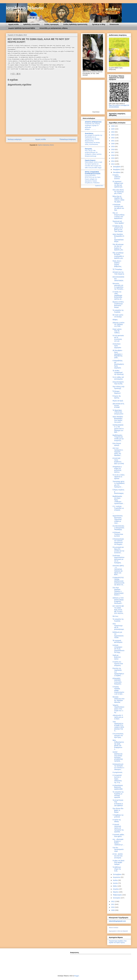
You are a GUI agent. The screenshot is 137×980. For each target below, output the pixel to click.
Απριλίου (116, 889)
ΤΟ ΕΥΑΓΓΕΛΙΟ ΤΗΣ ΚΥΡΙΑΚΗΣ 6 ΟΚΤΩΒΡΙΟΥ (118, 803)
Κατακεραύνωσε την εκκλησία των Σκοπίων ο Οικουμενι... (118, 767)
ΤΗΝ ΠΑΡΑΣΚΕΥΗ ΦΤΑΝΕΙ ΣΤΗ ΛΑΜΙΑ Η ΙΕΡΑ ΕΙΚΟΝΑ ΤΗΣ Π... (118, 726)
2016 (113, 155)
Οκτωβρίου (117, 172)
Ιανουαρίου (117, 898)
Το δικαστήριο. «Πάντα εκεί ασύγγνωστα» (118, 412)
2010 (113, 907)
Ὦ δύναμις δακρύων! (117, 392)
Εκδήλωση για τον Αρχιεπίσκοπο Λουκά (118, 635)
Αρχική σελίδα (13, 24)
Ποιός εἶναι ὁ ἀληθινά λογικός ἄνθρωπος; (117, 264)
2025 (113, 129)
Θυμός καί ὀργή (118, 401)
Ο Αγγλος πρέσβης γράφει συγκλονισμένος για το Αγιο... (118, 690)
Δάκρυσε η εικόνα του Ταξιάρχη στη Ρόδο (118, 324)
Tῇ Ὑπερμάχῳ (117, 269)
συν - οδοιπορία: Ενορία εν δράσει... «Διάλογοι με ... (118, 842)
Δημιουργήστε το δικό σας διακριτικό (118, 931)
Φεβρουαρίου (118, 895)
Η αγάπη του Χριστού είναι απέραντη (118, 664)
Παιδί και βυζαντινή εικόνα (117, 657)
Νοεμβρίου (117, 169)
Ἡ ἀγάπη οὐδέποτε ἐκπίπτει (117, 177)
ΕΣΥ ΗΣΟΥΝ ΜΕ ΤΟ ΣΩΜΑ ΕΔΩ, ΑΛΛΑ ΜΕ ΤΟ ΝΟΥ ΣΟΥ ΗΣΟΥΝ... (118, 610)
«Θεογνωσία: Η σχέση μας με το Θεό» (118, 717)
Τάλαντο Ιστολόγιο (114, 928)
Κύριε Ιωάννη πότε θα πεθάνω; (117, 331)
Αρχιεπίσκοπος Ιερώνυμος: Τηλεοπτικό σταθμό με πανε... (118, 519)
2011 (113, 904)
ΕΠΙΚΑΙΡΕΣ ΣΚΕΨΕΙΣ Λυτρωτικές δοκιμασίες (117, 681)
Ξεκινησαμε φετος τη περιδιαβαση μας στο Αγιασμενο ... (119, 484)
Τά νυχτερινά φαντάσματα (117, 641)
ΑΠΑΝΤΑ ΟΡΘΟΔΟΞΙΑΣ (93, 122)
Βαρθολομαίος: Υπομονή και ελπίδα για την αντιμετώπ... (118, 438)
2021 (113, 141)
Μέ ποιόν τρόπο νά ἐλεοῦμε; (118, 316)
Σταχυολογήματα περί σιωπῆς (118, 383)
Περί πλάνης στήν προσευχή (118, 387)
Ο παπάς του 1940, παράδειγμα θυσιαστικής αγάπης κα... (118, 295)
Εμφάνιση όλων (99, 186)
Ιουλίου (116, 880)
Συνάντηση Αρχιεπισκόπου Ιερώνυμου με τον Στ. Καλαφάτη (118, 559)
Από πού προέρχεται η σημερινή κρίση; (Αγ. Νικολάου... (118, 452)
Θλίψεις (115, 320)
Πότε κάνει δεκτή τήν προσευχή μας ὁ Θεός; (118, 192)
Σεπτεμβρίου (117, 874)
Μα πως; (116, 616)
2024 (113, 132)
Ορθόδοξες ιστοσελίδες (32, 24)
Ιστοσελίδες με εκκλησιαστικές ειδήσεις (54, 28)
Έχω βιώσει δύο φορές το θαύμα (118, 810)
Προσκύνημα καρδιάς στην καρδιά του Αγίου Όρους (118, 942)
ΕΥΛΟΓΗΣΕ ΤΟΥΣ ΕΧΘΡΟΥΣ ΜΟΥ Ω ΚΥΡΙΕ (118, 461)
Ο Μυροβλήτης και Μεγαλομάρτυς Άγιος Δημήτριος (118, 364)
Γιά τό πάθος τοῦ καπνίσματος (118, 378)
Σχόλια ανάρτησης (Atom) (46, 145)
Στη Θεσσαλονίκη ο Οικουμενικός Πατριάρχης (118, 528)
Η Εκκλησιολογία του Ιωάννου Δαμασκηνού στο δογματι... (118, 542)
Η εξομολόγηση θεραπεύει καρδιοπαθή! (118, 787)
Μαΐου (115, 886)
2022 (113, 138)
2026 (113, 126)
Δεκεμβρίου (117, 167)
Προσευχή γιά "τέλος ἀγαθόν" (118, 222)
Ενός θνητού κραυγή (117, 444)
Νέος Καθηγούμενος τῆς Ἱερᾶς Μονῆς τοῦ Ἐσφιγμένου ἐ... (118, 745)
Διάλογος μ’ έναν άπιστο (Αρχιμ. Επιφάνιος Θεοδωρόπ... (118, 600)
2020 (113, 144)
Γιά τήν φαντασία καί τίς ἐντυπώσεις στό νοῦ (118, 338)
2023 (113, 135)
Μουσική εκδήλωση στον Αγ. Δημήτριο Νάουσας (118, 700)
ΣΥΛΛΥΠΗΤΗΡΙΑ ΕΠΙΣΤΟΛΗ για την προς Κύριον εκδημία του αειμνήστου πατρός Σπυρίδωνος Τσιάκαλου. (93, 179)
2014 (113, 161)
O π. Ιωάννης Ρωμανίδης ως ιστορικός (118, 508)
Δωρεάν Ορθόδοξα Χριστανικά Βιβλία (22, 28)
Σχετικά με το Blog (99, 24)
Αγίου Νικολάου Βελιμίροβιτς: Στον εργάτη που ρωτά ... (118, 419)
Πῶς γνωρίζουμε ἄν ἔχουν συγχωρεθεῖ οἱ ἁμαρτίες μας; (118, 255)
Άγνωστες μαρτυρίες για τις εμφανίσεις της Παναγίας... (118, 286)
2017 (113, 152)
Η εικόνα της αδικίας (117, 821)
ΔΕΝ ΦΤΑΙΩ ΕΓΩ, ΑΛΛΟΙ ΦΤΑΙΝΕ (118, 406)
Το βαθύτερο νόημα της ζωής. (117, 869)
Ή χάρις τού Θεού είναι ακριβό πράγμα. (118, 862)
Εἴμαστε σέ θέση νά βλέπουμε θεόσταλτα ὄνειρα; (118, 305)
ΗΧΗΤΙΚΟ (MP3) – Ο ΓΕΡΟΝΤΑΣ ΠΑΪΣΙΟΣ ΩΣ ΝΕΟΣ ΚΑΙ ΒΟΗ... (118, 570)
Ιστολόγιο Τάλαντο (25, 8)
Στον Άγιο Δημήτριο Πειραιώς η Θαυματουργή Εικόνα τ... (118, 591)
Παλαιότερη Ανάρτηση (68, 139)
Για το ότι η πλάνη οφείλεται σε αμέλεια (118, 477)
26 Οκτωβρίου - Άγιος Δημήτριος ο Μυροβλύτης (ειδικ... (118, 354)
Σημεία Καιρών (90, 160)
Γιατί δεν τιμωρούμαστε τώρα (118, 849)
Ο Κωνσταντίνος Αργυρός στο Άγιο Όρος (118, 736)
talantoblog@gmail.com (117, 921)
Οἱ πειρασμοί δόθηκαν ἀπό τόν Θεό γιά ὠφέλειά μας (118, 184)
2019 (113, 146)
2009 (113, 910)
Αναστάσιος (89, 133)
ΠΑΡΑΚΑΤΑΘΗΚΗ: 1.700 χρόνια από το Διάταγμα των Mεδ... (118, 429)
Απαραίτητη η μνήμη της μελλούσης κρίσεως (117, 469)
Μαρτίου (116, 892)
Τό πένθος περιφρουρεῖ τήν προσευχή (118, 372)
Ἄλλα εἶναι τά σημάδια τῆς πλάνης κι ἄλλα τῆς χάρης (118, 199)
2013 (113, 164)
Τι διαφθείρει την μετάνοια (118, 816)
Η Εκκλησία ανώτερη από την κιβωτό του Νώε (118, 207)
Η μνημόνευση (117, 772)
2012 (113, 901)
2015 (113, 158)
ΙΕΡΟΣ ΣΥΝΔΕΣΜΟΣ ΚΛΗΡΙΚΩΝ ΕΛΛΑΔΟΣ (93, 173)
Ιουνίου (116, 883)
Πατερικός (88, 149)
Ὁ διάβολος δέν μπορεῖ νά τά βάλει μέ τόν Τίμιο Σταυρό (118, 229)
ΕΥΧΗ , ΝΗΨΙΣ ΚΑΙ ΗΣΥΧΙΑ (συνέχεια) (118, 856)
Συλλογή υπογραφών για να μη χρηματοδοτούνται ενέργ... (119, 649)
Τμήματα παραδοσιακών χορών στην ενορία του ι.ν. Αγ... (118, 709)
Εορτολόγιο (96, 112)
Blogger (77, 976)
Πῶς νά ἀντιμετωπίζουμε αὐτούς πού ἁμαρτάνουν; (119, 216)
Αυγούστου (117, 877)
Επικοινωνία (114, 24)
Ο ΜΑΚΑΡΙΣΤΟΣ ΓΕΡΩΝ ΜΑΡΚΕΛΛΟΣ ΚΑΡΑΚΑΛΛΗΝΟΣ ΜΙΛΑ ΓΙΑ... (118, 581)
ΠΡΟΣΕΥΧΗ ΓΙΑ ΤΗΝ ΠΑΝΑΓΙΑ (118, 273)
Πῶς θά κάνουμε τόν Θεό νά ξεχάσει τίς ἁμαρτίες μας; (118, 247)
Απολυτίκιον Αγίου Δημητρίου (117, 346)
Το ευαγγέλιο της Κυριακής (118, 311)
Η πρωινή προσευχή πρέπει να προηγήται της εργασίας (118, 828)
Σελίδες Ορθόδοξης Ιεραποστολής (75, 24)
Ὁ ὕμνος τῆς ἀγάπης (117, 397)
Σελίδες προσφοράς (52, 24)
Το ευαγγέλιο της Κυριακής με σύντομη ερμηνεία (118, 795)
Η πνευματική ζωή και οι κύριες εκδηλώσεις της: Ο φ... (117, 779)
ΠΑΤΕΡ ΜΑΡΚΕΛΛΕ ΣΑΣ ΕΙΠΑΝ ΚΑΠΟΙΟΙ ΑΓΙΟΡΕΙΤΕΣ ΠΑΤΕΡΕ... (118, 757)
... (113, 513)
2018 (113, 149)
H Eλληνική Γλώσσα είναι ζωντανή (118, 534)
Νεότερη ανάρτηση (15, 139)
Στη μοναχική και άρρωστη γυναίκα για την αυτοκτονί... (118, 550)
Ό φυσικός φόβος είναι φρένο (118, 835)
